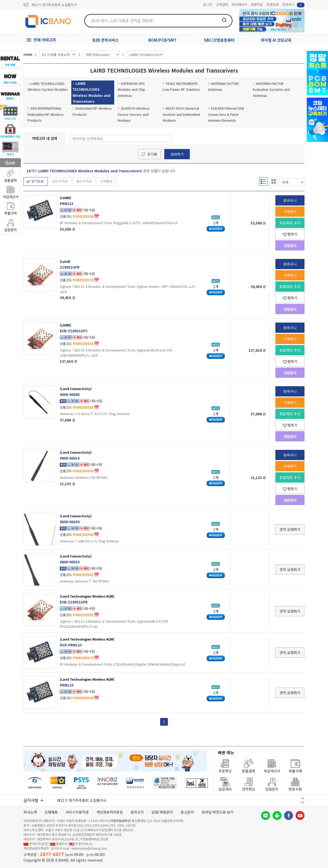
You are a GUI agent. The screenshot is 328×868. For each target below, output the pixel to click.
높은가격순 (84, 181)
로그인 (208, 4)
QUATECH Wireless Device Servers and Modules (134, 114)
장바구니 (293, 5)
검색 (224, 20)
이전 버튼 (303, 798)
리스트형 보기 (263, 181)
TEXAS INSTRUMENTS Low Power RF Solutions (181, 86)
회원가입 (257, 4)
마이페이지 (239, 4)
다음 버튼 (303, 802)
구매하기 (290, 212)
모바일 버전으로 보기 (218, 812)
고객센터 (222, 4)
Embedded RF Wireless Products (92, 111)
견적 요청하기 (290, 529)
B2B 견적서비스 (106, 40)
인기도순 (38, 181)
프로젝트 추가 (290, 223)
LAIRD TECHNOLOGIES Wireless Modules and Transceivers (91, 92)
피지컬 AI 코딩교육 (276, 40)
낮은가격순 (60, 181)
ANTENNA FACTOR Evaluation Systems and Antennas (271, 89)
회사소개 (30, 812)
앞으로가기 (301, 29)
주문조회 (273, 4)
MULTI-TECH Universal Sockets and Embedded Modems (181, 114)
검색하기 (177, 154)
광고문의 (187, 812)
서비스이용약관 (77, 812)
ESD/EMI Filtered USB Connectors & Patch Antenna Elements (226, 114)
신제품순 (107, 181)
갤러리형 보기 (274, 181)
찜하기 (290, 234)
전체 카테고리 (45, 40)
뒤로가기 (294, 29)
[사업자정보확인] (120, 821)
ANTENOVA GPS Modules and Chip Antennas (131, 89)
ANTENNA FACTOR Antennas (223, 86)
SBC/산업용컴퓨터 (219, 40)
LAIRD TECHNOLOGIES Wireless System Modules (48, 86)
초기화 (152, 154)
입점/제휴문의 (162, 812)
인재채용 (51, 812)
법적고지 (137, 812)
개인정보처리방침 (110, 812)
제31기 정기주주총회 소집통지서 (54, 5)
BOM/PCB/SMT (162, 40)
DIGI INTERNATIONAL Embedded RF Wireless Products (46, 114)
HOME (28, 54)
